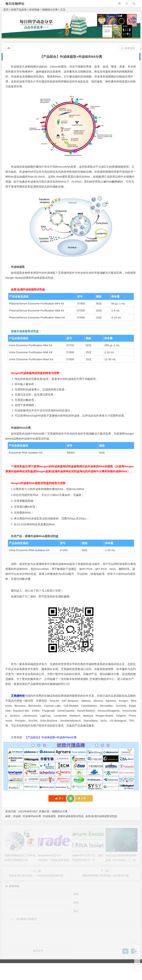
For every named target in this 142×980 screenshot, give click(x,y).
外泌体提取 (49, 816)
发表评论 (128, 48)
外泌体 (17, 816)
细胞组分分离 (50, 10)
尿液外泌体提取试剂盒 (25, 331)
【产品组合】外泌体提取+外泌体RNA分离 (51, 737)
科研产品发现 (19, 10)
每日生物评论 (15, 4)
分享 (82, 798)
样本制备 (34, 10)
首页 (6, 10)
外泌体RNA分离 (32, 816)
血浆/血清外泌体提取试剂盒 (101, 816)
